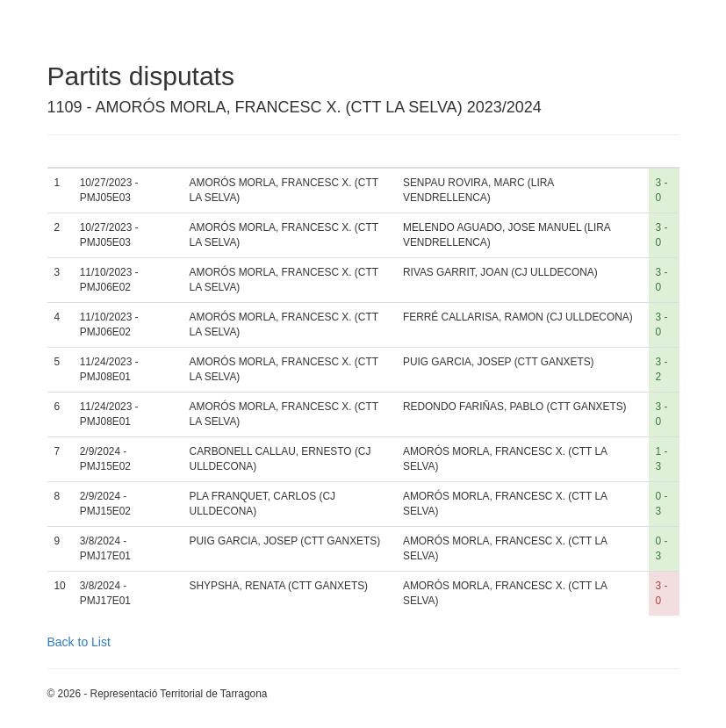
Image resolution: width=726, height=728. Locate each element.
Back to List (79, 642)
